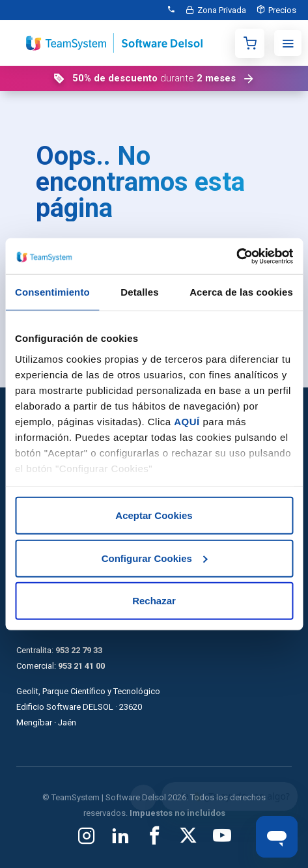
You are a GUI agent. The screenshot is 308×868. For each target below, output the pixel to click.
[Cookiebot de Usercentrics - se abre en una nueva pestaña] (236, 256)
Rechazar (154, 601)
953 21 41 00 (81, 666)
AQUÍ (187, 421)
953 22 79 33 (79, 650)
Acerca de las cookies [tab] (241, 292)
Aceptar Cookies (154, 515)
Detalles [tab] (139, 292)
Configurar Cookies (155, 558)
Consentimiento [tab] (52, 292)
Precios (282, 10)
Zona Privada (222, 10)
